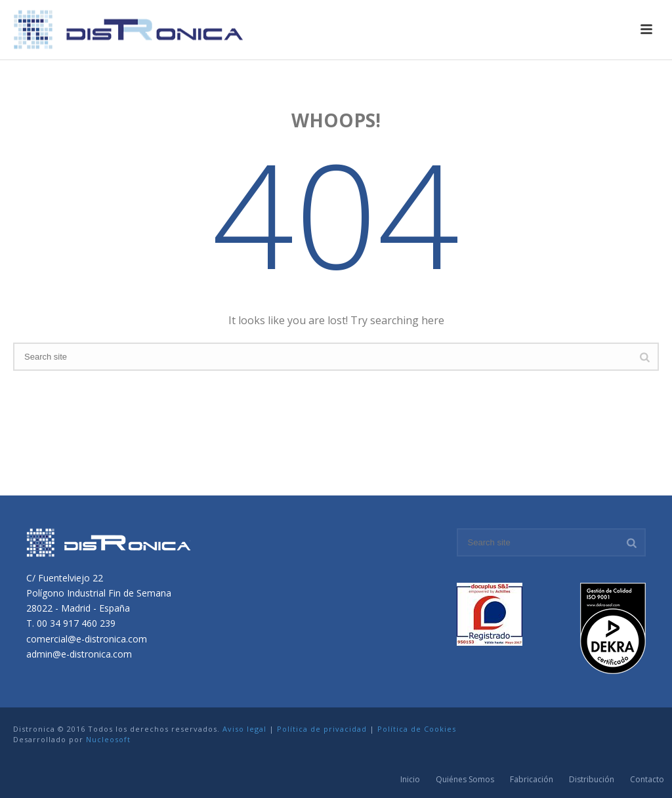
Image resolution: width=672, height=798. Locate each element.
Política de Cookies (417, 729)
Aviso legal (244, 729)
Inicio (410, 780)
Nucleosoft (108, 739)
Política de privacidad (322, 729)
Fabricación (532, 780)
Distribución (592, 780)
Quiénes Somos (465, 780)
